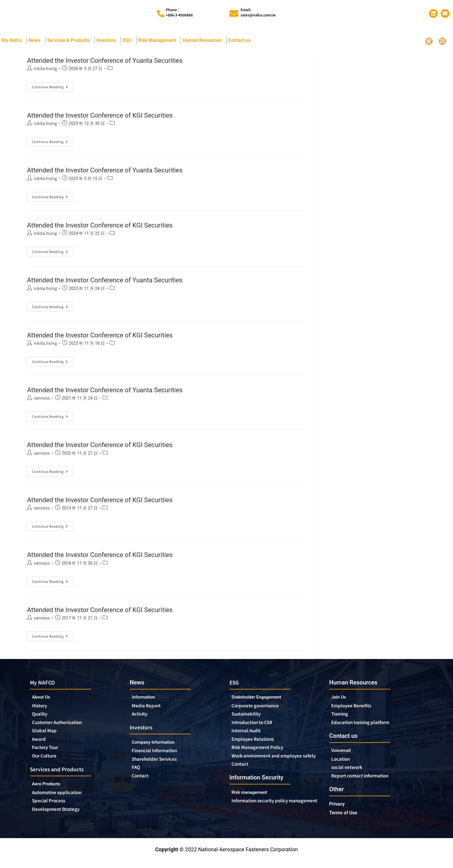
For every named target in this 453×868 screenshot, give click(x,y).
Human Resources (203, 43)
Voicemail (343, 755)
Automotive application (63, 800)
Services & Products (70, 43)
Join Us (340, 700)
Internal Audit (249, 736)
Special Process (52, 809)
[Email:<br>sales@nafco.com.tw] (234, 15)
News (36, 43)
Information (146, 700)
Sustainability (249, 718)
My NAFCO (45, 685)
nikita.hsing (45, 71)
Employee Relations (257, 745)
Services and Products (61, 776)
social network (350, 773)
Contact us (241, 43)
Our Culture (47, 762)
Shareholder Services (160, 765)
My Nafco (13, 43)
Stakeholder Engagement (261, 700)
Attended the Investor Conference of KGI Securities (119, 118)
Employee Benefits (355, 709)
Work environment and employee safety (274, 765)
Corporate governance (261, 709)
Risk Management (159, 43)
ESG (129, 43)
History (41, 709)
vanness (42, 401)
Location (342, 764)
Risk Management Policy (262, 753)
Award (40, 745)
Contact (142, 782)
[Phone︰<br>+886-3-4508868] (161, 15)
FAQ (137, 773)
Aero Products (50, 791)
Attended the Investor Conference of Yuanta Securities (126, 63)
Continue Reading (53, 89)
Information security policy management (266, 817)
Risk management (253, 805)
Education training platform (366, 727)
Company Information (159, 747)
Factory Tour (48, 753)
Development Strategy (60, 818)
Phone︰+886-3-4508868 (179, 14)
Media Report (149, 709)
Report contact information (365, 782)
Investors (108, 43)
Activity (141, 718)
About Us (43, 700)
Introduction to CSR (256, 727)
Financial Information (161, 756)
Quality (41, 718)
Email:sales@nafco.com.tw (258, 14)
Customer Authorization (62, 727)
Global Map (47, 736)
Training (342, 718)
